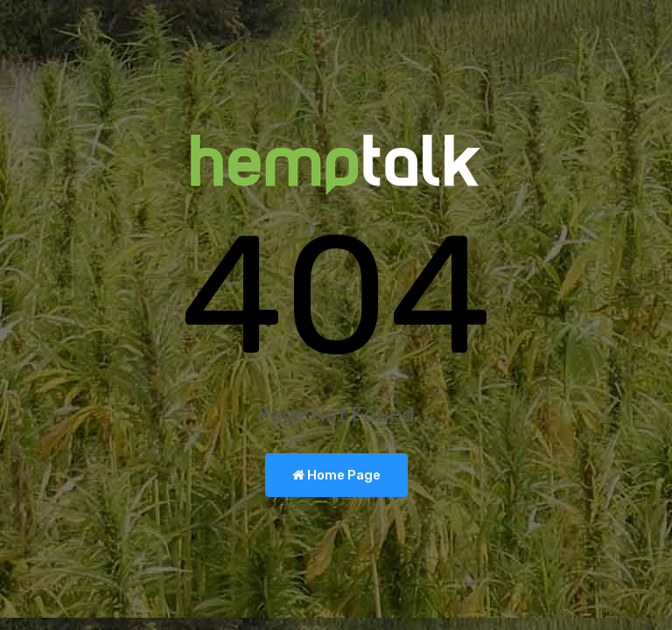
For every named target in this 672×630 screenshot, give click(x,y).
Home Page (336, 475)
